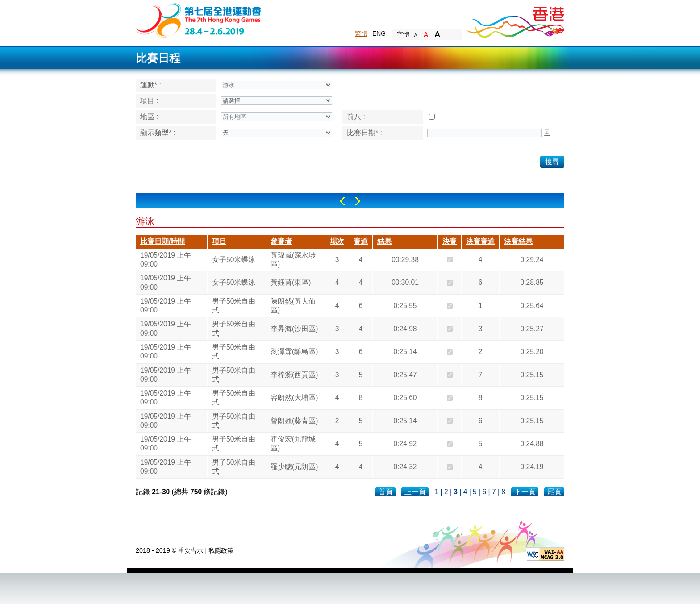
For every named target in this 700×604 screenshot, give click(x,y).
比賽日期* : (365, 133)
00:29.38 (405, 260)
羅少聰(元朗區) (294, 467)
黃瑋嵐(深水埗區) (293, 260)
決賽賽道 (480, 241)
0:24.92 (405, 444)
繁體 (361, 33)
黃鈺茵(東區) (291, 282)
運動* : (151, 85)
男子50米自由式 (234, 306)
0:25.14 (405, 352)
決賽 (450, 241)
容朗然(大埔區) (294, 398)
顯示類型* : (158, 133)
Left (342, 201)
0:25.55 (405, 306)
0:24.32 (405, 467)
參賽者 (281, 241)
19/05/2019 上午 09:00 (166, 260)
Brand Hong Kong (515, 20)
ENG (379, 33)
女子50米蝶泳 (234, 260)
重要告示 (191, 550)
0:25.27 (532, 329)
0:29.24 (532, 260)
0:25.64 (532, 306)
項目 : (149, 101)
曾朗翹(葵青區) (294, 421)
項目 (219, 241)
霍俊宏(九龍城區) (293, 444)
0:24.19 (532, 467)
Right (358, 201)
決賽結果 (518, 241)
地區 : (149, 117)
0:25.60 (405, 398)
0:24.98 (405, 329)
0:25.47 (405, 375)
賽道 (361, 241)
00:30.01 (405, 282)
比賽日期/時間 (162, 241)
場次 (337, 241)
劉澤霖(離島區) (294, 352)
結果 (384, 241)
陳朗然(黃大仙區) (293, 306)
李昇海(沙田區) (294, 329)
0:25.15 (532, 375)
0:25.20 (532, 352)
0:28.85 (532, 282)
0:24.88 (532, 444)
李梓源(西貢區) (294, 375)
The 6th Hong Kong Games (199, 20)
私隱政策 (221, 550)
